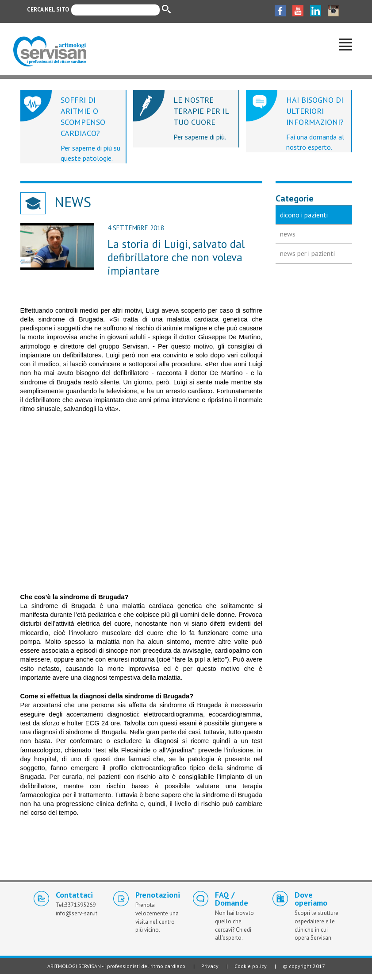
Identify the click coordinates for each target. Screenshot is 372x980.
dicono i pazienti (304, 215)
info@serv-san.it (77, 913)
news (288, 234)
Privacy (210, 966)
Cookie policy (251, 966)
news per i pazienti (307, 253)
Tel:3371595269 (76, 905)
